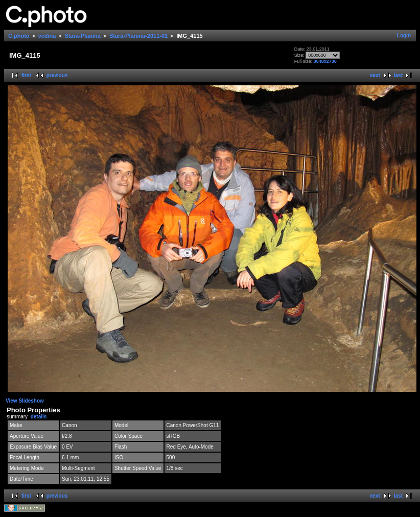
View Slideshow (25, 401)
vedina (47, 36)
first (26, 75)
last (398, 75)
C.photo (19, 36)
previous (57, 75)
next (375, 75)
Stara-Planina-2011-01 (138, 36)
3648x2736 (325, 61)
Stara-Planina (83, 36)
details (39, 417)
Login (404, 36)
